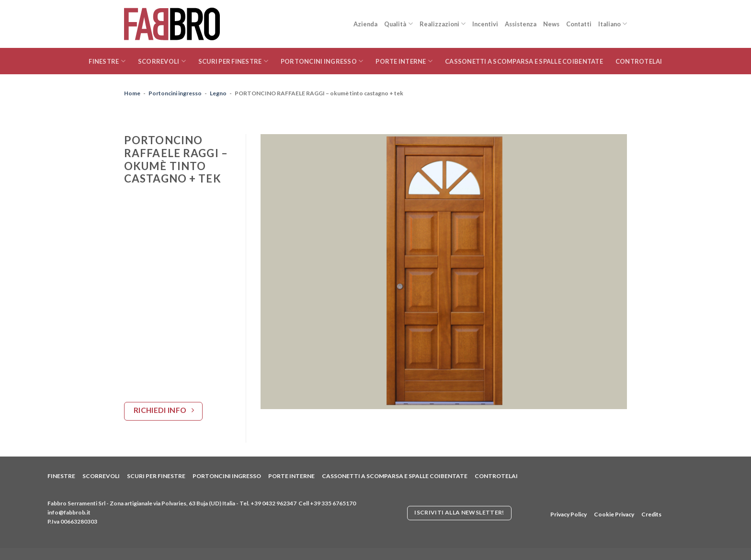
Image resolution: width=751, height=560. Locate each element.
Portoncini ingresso (322, 61)
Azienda (365, 24)
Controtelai (639, 61)
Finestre (107, 61)
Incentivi (485, 24)
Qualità (398, 24)
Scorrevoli (162, 61)
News (551, 24)
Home (132, 93)
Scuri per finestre (233, 61)
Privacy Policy (569, 514)
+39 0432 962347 (273, 503)
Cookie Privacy (614, 514)
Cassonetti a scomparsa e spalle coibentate (524, 61)
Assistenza (521, 24)
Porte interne (404, 61)
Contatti (579, 24)
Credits (651, 514)
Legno (218, 93)
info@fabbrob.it (69, 512)
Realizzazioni (443, 24)
